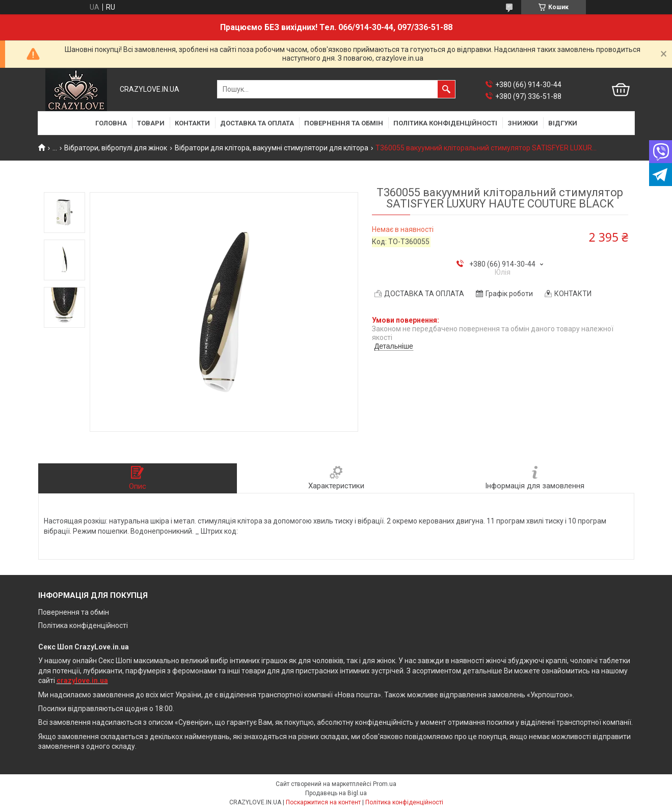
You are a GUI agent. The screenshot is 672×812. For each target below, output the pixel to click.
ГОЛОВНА (111, 123)
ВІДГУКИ (563, 123)
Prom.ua (385, 784)
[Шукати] (446, 89)
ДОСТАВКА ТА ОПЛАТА (257, 123)
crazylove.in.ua (82, 680)
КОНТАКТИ (192, 123)
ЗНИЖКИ (523, 123)
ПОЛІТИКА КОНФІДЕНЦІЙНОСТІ (445, 123)
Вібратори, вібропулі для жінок (116, 148)
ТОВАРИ (151, 123)
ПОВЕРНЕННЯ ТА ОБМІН (344, 123)
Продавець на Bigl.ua (336, 793)
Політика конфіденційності (83, 625)
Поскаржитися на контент (323, 802)
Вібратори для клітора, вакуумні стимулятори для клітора (272, 148)
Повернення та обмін (74, 612)
